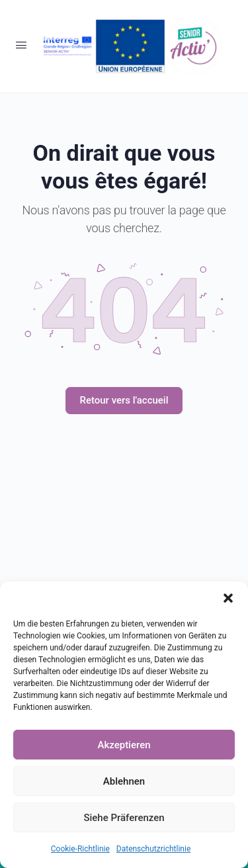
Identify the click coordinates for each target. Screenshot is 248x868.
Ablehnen (124, 781)
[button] (228, 598)
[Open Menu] (21, 45)
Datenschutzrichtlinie (153, 849)
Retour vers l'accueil (124, 400)
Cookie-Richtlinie (80, 849)
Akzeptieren (124, 745)
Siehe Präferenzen (124, 818)
